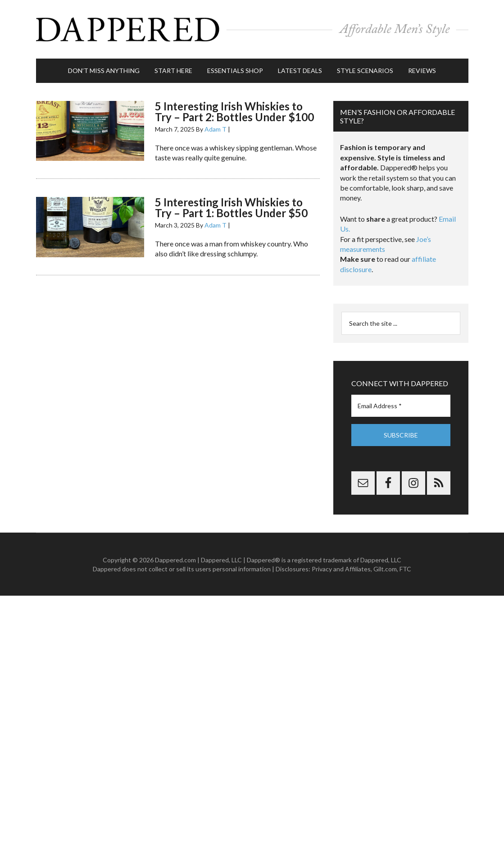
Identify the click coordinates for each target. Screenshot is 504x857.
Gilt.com (385, 569)
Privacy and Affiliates (341, 569)
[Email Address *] (401, 406)
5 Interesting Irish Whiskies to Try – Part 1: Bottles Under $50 (231, 207)
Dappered (252, 29)
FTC (405, 569)
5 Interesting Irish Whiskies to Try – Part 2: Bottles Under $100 (234, 112)
